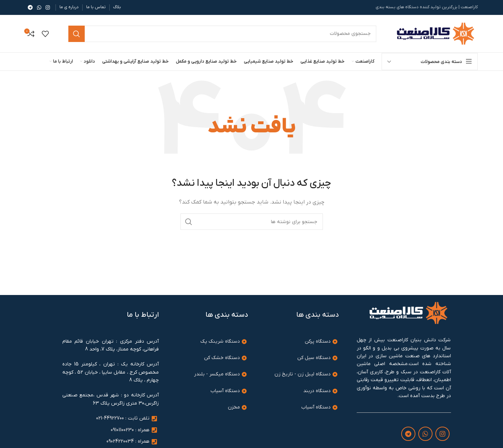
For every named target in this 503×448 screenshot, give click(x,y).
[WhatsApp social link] (39, 7)
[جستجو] (252, 222)
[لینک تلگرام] (30, 7)
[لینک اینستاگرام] (48, 7)
